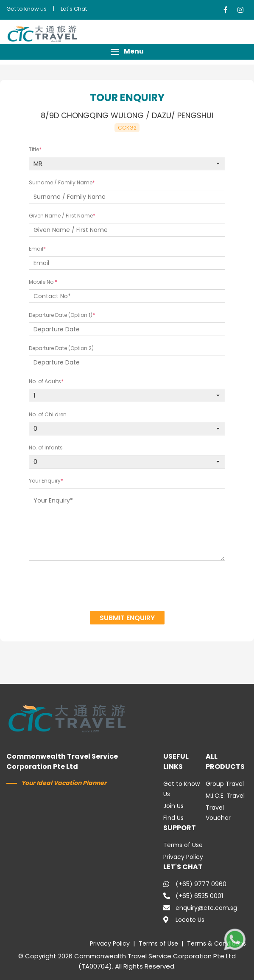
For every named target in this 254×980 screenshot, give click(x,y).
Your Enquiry (45, 481)
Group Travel (225, 784)
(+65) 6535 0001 (193, 896)
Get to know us (27, 9)
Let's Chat (74, 9)
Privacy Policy (183, 857)
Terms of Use (183, 845)
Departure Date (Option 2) (61, 348)
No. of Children (48, 414)
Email (36, 249)
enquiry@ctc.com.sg (200, 908)
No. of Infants (46, 448)
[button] (127, 52)
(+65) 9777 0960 (195, 884)
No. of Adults (45, 381)
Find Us (173, 818)
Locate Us (184, 920)
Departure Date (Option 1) (61, 315)
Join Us (173, 806)
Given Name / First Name (61, 216)
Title (34, 149)
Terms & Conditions (216, 943)
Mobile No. (42, 282)
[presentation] (127, 587)
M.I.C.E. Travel (225, 796)
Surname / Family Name (61, 182)
